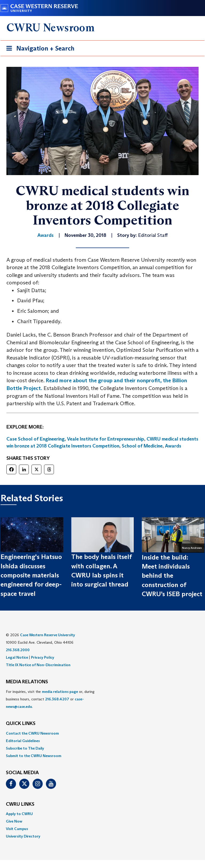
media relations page (60, 692)
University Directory (23, 836)
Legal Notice (17, 657)
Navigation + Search (39, 49)
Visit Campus (17, 829)
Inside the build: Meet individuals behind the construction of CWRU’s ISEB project (172, 576)
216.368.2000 (18, 650)
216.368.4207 (57, 699)
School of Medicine (142, 446)
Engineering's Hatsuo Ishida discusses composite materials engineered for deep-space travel (31, 575)
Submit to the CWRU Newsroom (34, 756)
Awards (173, 446)
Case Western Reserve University (48, 635)
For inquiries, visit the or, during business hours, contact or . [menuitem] (50, 699)
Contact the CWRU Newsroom (32, 733)
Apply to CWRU (19, 814)
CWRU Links (20, 804)
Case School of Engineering (36, 439)
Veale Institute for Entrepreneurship (106, 439)
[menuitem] (102, 733)
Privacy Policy (43, 657)
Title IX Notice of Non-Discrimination (38, 665)
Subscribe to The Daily (25, 748)
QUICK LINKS (21, 724)
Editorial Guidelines (23, 741)
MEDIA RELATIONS (27, 682)
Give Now (14, 821)
